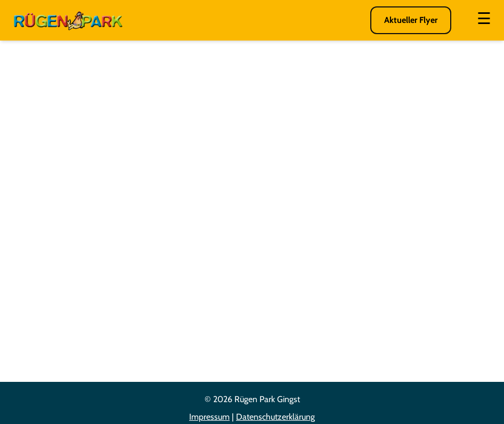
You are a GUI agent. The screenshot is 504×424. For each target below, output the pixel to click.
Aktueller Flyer (411, 20)
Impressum (209, 417)
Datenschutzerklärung (275, 417)
